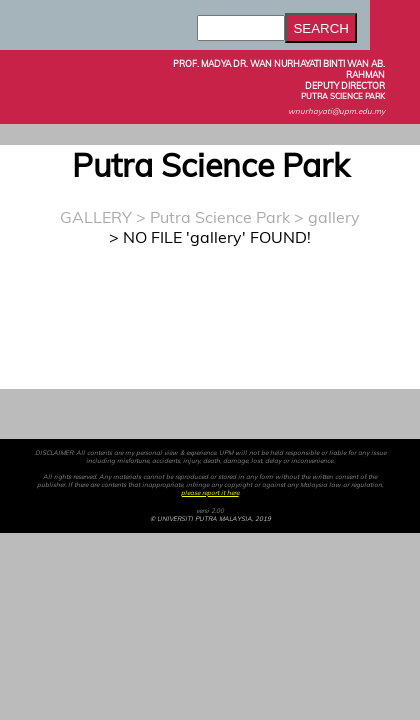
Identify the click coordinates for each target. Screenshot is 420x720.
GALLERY (96, 217)
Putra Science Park (220, 217)
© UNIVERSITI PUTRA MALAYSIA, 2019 (210, 519)
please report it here (210, 493)
